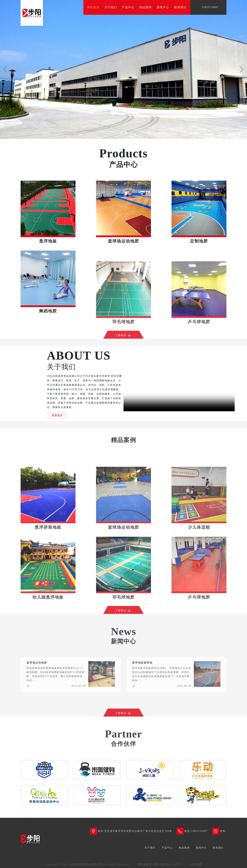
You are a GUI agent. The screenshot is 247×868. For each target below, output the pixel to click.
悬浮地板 (48, 277)
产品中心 (128, 7)
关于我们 (111, 7)
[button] (5, 69)
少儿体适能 (199, 582)
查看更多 (57, 415)
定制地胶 (199, 277)
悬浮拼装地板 (48, 582)
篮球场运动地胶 (123, 277)
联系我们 (180, 7)
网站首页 (93, 7)
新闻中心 (163, 7)
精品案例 (145, 7)
